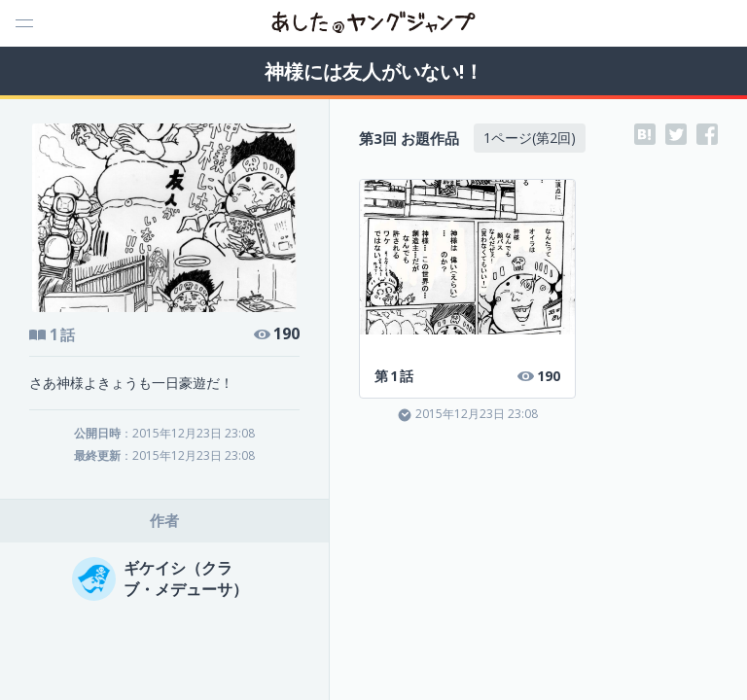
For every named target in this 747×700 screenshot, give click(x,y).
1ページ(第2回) (530, 138)
